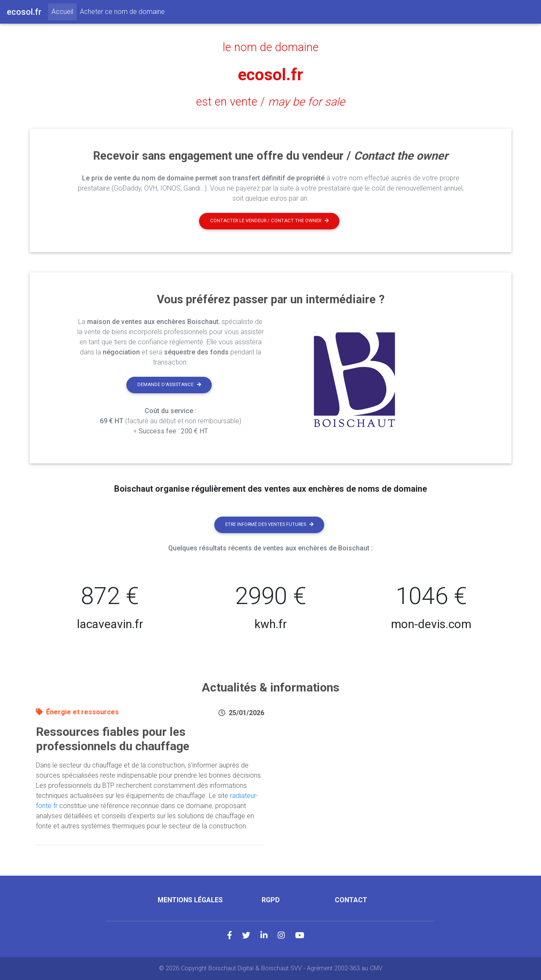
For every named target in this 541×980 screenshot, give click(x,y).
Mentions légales (190, 900)
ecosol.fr (270, 75)
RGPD (271, 900)
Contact (351, 900)
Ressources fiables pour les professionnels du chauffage (113, 739)
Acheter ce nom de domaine (122, 12)
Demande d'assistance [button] (169, 385)
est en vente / (270, 102)
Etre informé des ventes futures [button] (269, 524)
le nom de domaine (271, 47)
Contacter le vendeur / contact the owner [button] (269, 221)
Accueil (64, 11)
